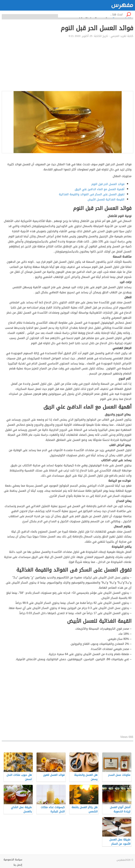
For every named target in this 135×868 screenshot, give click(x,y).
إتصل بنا (18, 865)
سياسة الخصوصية (13, 860)
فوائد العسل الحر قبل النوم (108, 184)
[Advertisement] (67, 64)
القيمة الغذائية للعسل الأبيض (106, 199)
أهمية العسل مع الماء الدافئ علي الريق (100, 189)
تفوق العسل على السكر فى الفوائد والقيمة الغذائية (92, 194)
